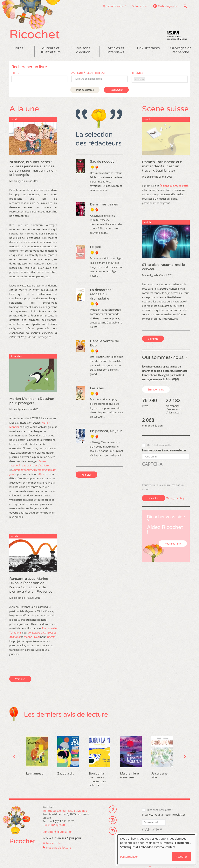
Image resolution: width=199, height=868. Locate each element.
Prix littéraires (148, 48)
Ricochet (35, 35)
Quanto (44, 474)
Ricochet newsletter (160, 445)
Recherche (185, 6)
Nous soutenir (173, 544)
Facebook (113, 809)
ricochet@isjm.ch (54, 825)
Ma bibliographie (168, 6)
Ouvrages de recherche (181, 50)
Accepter (181, 857)
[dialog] (156, 849)
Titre (15, 73)
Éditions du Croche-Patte (174, 186)
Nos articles (54, 843)
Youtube (113, 831)
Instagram (113, 820)
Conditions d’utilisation (58, 832)
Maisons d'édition (83, 50)
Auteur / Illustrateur (89, 73)
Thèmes (137, 73)
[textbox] (101, 79)
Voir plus (20, 679)
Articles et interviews (116, 50)
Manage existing (175, 498)
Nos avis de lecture (59, 847)
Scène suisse (140, 6)
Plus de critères (85, 90)
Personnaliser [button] (129, 857)
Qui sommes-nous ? (114, 6)
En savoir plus (156, 389)
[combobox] (99, 79)
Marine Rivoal (32, 637)
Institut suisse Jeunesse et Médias (177, 35)
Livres (18, 48)
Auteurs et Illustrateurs (51, 50)
